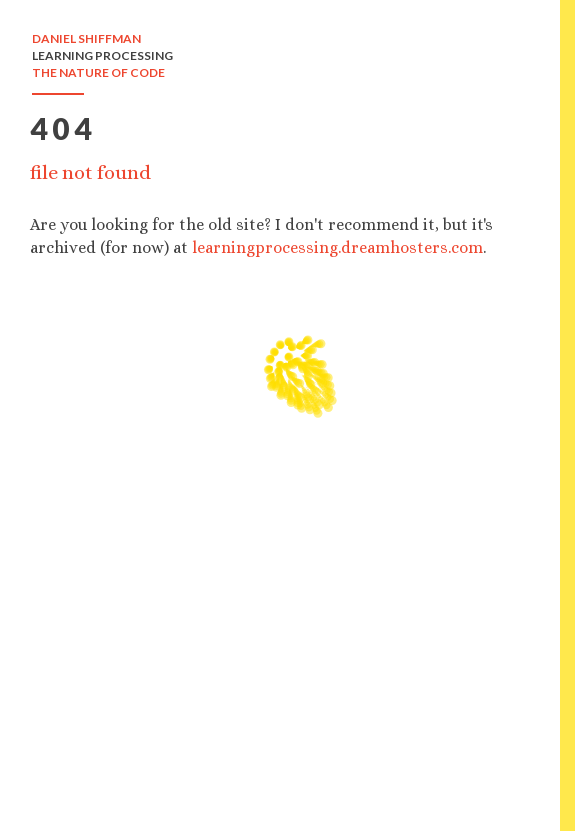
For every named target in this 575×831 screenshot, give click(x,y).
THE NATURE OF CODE (98, 72)
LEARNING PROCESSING (102, 55)
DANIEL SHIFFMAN (86, 38)
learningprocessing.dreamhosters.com (337, 247)
